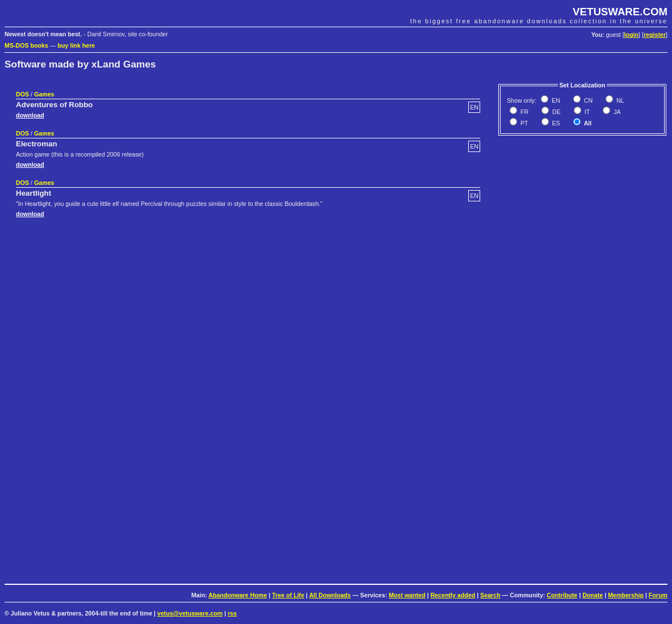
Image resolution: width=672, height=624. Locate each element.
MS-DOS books (26, 45)
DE (556, 112)
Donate (593, 595)
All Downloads (330, 595)
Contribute (562, 595)
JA (616, 112)
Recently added (453, 595)
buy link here (77, 45)
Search (490, 595)
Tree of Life (288, 595)
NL (619, 100)
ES (555, 123)
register (655, 35)
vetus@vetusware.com (190, 613)
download (30, 115)
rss (232, 613)
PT (524, 123)
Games (44, 94)
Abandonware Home (238, 595)
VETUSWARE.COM (620, 12)
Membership (626, 595)
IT (586, 112)
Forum (658, 595)
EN (555, 100)
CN (587, 100)
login (631, 35)
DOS (22, 94)
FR (524, 112)
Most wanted (407, 595)
